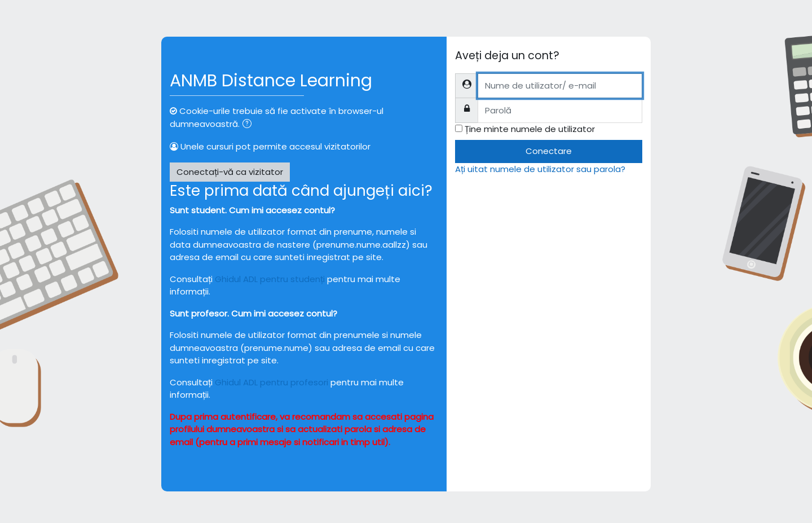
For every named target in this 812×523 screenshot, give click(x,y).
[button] (249, 125)
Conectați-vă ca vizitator (230, 172)
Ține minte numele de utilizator (530, 129)
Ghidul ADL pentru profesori (272, 382)
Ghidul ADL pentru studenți (270, 279)
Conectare (549, 151)
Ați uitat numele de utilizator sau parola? (540, 169)
